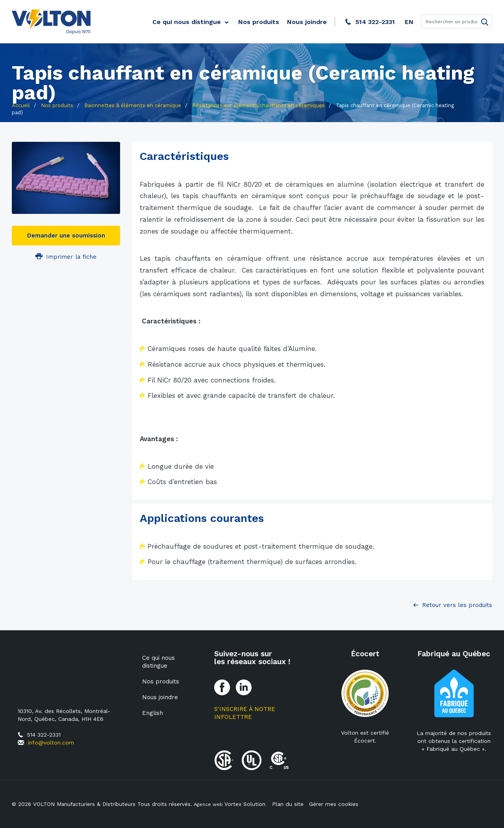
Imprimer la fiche (66, 257)
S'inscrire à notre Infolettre (245, 713)
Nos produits (259, 22)
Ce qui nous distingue (187, 22)
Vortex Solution (248, 804)
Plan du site (289, 804)
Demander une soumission (66, 236)
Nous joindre (307, 22)
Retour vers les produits (457, 605)
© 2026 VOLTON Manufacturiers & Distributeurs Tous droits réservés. (104, 804)
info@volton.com (51, 743)
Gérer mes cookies (335, 804)
